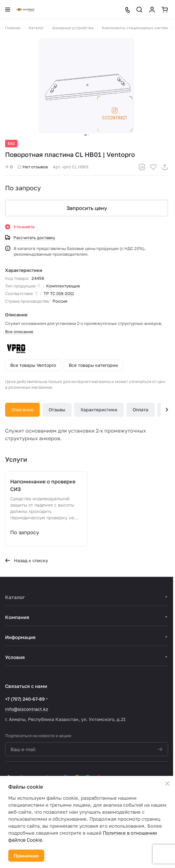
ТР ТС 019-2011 (59, 293)
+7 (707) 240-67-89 (25, 699)
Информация (20, 637)
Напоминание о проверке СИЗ (43, 485)
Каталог (15, 597)
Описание (22, 410)
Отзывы (57, 410)
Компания (17, 617)
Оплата (140, 410)
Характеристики (99, 410)
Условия (15, 657)
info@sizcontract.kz (27, 709)
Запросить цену (87, 208)
